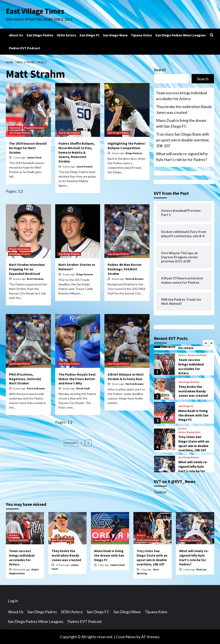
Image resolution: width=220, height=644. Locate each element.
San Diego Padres (40, 35)
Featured (15, 128)
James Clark (34, 157)
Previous (71, 443)
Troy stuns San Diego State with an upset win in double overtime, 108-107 (183, 140)
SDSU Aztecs (66, 35)
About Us (16, 35)
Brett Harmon (35, 279)
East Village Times (35, 11)
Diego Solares (134, 153)
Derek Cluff (83, 388)
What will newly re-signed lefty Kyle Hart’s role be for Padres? (182, 157)
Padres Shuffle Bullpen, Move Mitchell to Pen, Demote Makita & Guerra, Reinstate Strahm (77, 152)
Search (160, 70)
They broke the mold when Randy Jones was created (184, 109)
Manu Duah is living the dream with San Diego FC (181, 123)
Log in (13, 601)
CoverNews (126, 637)
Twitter (160, 492)
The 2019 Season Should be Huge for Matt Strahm (28, 148)
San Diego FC (90, 35)
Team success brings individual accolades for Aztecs (181, 96)
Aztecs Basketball (189, 432)
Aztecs (182, 355)
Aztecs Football (197, 355)
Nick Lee (201, 569)
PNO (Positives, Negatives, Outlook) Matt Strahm (25, 379)
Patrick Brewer (135, 279)
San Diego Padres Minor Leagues (181, 35)
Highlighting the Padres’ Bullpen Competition (127, 146)
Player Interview (34, 128)
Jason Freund (84, 166)
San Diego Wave (115, 35)
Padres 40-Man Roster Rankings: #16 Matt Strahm (125, 269)
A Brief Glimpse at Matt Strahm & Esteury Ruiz (126, 377)
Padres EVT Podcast (25, 48)
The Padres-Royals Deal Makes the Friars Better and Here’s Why (77, 379)
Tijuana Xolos (141, 35)
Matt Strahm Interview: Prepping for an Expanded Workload (27, 269)
